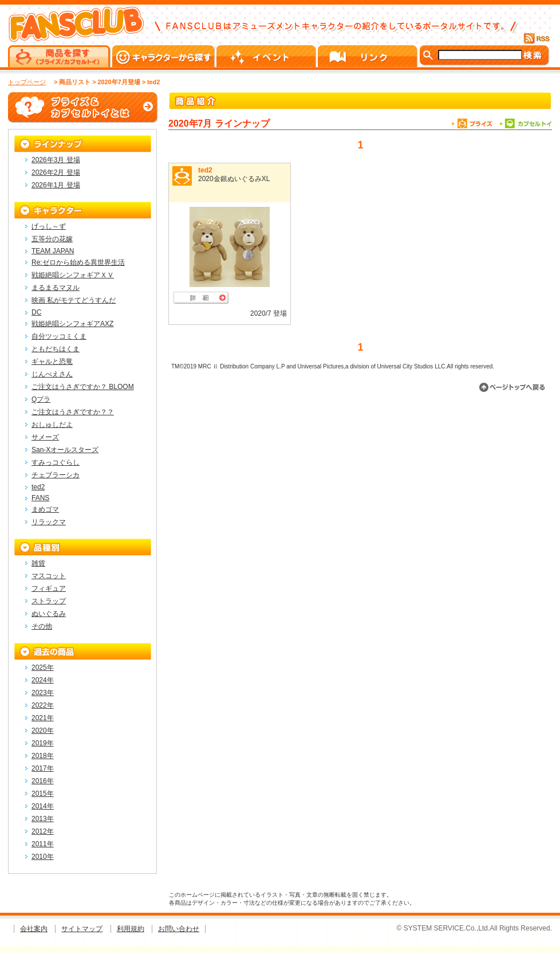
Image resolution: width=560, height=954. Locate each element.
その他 (42, 626)
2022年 (43, 705)
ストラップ (49, 601)
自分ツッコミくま (59, 336)
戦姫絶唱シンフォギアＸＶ (73, 275)
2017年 (43, 768)
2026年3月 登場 (56, 160)
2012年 (43, 831)
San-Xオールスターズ (65, 450)
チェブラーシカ (56, 475)
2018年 (43, 756)
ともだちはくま (56, 349)
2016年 (43, 781)
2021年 (43, 718)
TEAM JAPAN (53, 251)
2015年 (43, 794)
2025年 (43, 668)
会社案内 (34, 929)
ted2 (205, 170)
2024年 (43, 680)
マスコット (49, 576)
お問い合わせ (179, 929)
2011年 (43, 844)
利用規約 (131, 929)
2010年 (43, 857)
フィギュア (49, 588)
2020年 (43, 731)
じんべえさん (52, 374)
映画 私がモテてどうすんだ (74, 300)
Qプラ (41, 399)
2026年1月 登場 (56, 185)
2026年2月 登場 (56, 172)
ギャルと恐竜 (52, 362)
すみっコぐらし (56, 462)
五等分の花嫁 (52, 239)
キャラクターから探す (164, 56)
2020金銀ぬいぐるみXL (234, 179)
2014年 (43, 806)
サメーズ (45, 437)
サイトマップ (82, 929)
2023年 (43, 693)
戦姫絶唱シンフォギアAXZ (72, 324)
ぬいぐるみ (49, 614)
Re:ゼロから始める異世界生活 (78, 262)
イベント (267, 56)
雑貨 (38, 563)
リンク (368, 56)
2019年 (43, 743)
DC (36, 312)
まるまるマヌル (56, 288)
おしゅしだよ (52, 425)
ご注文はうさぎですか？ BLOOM (83, 387)
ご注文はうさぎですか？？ (73, 412)
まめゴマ (45, 509)
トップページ (27, 82)
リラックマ (49, 522)
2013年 (43, 819)
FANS (40, 498)
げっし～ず (49, 226)
